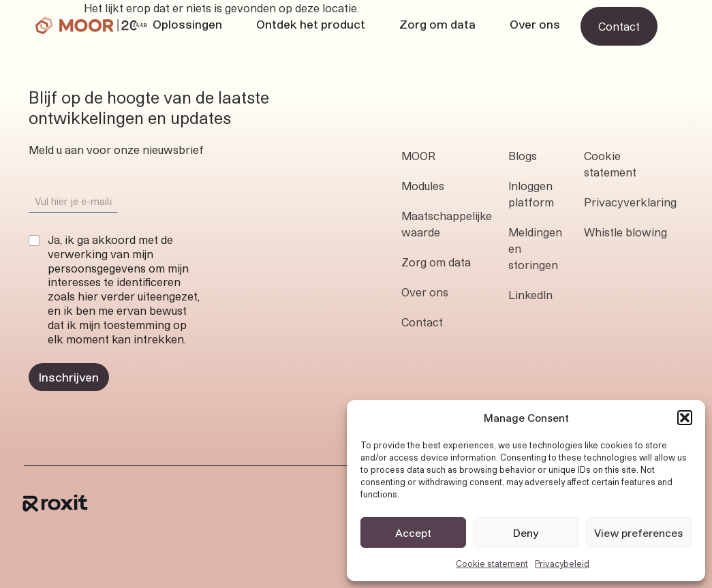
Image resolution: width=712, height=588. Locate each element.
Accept (413, 533)
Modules (423, 186)
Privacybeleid (562, 563)
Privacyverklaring (630, 202)
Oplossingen (187, 24)
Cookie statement (492, 563)
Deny (526, 533)
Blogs (523, 156)
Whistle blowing (625, 232)
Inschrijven (69, 377)
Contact (422, 322)
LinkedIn (530, 295)
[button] (685, 418)
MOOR (418, 156)
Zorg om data (437, 24)
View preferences (638, 533)
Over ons (535, 24)
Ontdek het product (311, 24)
